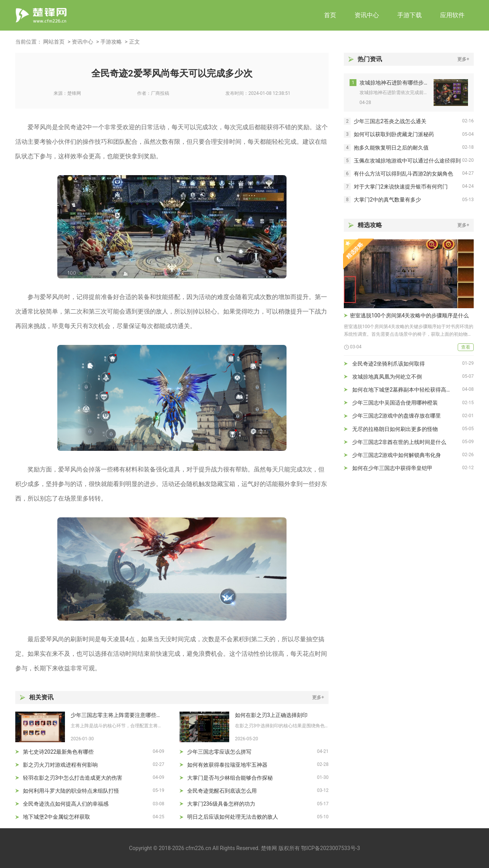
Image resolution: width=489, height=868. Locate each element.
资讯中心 (367, 15)
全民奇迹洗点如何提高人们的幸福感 (66, 804)
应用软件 (452, 15)
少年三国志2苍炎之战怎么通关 (390, 121)
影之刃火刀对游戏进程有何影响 (60, 765)
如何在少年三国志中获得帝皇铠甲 (392, 468)
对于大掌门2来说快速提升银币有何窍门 (401, 187)
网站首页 (54, 42)
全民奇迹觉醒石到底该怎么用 (222, 791)
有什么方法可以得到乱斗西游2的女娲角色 (403, 174)
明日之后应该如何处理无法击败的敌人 (233, 817)
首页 (330, 15)
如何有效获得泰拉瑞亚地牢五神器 (227, 765)
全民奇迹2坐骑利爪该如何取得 (389, 364)
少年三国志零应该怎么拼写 (219, 752)
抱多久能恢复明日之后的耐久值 (391, 148)
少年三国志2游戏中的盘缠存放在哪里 (397, 416)
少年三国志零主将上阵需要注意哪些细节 (117, 715)
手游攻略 (111, 42)
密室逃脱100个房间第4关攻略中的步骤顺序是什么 (409, 315)
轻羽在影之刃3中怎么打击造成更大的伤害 (73, 778)
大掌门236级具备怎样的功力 (221, 804)
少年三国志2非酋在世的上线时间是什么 (399, 442)
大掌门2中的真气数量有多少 (387, 200)
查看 (466, 347)
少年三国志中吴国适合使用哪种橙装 (395, 403)
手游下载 (410, 15)
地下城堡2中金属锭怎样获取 (57, 817)
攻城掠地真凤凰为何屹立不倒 (387, 377)
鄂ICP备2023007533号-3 (330, 848)
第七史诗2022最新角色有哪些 (58, 752)
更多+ (318, 697)
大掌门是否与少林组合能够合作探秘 (230, 778)
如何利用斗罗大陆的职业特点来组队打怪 (71, 791)
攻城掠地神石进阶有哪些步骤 (394, 83)
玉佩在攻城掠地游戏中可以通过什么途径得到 (407, 161)
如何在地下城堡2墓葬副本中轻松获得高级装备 (407, 390)
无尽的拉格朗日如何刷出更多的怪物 (395, 429)
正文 (134, 42)
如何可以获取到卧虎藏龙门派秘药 (394, 134)
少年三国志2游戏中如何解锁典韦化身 (397, 455)
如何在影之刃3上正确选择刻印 (271, 715)
